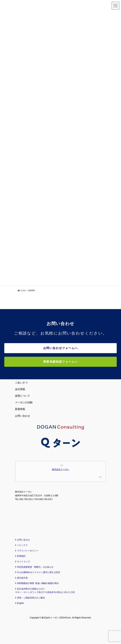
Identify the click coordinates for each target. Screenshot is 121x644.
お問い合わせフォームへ (61, 348)
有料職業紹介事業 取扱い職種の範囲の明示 (38, 583)
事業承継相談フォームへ (61, 362)
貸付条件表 (22, 578)
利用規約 (21, 556)
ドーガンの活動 (24, 402)
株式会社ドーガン (61, 469)
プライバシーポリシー (28, 551)
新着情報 (20, 409)
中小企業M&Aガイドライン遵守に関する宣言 (39, 572)
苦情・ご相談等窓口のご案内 (31, 598)
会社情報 (20, 389)
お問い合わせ (23, 416)
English (20, 603)
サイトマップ (23, 562)
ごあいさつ (21, 383)
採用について (23, 396)
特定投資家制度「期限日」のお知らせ (35, 567)
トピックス (22, 545)
